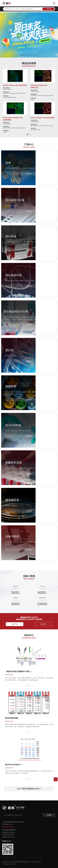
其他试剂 (31, 244)
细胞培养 (11, 386)
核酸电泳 (31, 468)
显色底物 (28, 431)
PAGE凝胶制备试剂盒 (30, 242)
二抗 (41, 168)
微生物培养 (12, 500)
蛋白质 (9, 350)
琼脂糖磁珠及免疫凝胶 (28, 317)
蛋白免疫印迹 (14, 275)
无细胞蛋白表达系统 (39, 319)
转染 (47, 319)
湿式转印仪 (37, 542)
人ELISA (8, 431)
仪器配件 (8, 544)
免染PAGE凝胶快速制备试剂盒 (14, 242)
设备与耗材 (12, 536)
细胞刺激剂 (41, 392)
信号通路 (46, 168)
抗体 (8, 163)
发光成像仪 (9, 542)
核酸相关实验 (14, 463)
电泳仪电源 (16, 542)
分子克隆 (19, 468)
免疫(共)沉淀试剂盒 (9, 317)
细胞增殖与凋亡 (27, 392)
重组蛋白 (8, 356)
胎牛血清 (8, 392)
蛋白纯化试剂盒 (39, 317)
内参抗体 (31, 168)
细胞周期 (35, 392)
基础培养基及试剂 (16, 392)
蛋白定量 (14, 206)
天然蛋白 (14, 356)
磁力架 (46, 317)
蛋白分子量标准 (46, 242)
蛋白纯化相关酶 (28, 319)
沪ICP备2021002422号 (9, 864)
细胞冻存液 (48, 392)
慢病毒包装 (7, 319)
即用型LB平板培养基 (11, 506)
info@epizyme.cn (7, 824)
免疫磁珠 (18, 317)
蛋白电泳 (11, 236)
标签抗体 (37, 168)
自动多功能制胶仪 (46, 542)
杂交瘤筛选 (19, 394)
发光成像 (27, 281)
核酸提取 (25, 468)
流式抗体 (8, 168)
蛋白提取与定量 (15, 200)
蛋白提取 (8, 206)
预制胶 (39, 242)
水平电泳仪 (30, 542)
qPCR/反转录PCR (11, 468)
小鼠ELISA (21, 431)
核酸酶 (36, 468)
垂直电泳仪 (23, 542)
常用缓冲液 (20, 319)
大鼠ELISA (14, 431)
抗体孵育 (21, 281)
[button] (22, 55)
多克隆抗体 (24, 168)
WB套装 (33, 281)
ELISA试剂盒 (13, 425)
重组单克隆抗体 (16, 168)
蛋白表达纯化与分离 (16, 311)
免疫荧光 (12, 394)
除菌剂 (7, 394)
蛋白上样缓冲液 (10, 244)
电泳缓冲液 (18, 244)
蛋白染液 (25, 244)
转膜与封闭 (14, 281)
